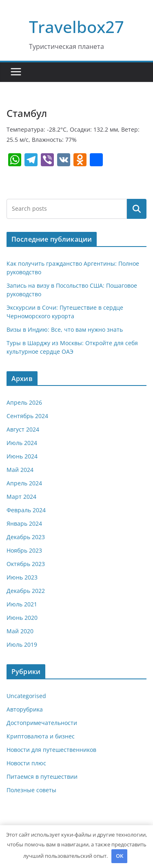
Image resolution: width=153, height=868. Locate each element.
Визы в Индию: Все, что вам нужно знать (65, 329)
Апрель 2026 (24, 402)
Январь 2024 (24, 523)
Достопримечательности (42, 723)
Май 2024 (20, 470)
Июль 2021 (22, 604)
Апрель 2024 (24, 483)
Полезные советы (31, 790)
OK (120, 856)
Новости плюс (26, 763)
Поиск (137, 209)
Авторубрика (25, 709)
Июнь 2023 (22, 577)
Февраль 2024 (26, 510)
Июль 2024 (22, 443)
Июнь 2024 (22, 456)
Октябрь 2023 (26, 564)
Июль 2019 (22, 644)
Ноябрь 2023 (24, 550)
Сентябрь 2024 (27, 416)
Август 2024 (23, 429)
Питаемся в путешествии (42, 777)
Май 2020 (20, 631)
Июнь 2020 (22, 618)
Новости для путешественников (51, 750)
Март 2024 (21, 497)
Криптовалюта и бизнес (41, 736)
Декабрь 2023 (26, 537)
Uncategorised (26, 696)
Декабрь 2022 (26, 591)
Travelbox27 (76, 27)
